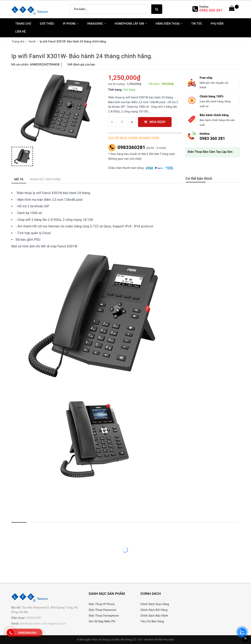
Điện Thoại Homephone (104, 616)
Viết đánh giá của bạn (81, 64)
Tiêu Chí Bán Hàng (152, 621)
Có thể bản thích (199, 178)
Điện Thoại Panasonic (103, 610)
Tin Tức (197, 24)
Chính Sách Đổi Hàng (154, 610)
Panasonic (97, 24)
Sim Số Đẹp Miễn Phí (102, 621)
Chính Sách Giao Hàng (155, 604)
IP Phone (71, 24)
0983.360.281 (211, 10)
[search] (157, 9)
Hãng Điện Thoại (169, 24)
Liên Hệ (20, 32)
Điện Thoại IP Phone (102, 604)
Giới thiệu (47, 24)
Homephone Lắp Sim (131, 24)
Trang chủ (23, 24)
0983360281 (131, 147)
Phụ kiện (217, 24)
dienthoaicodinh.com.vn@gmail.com (43, 624)
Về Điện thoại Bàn (164, 640)
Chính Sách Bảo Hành (154, 616)
